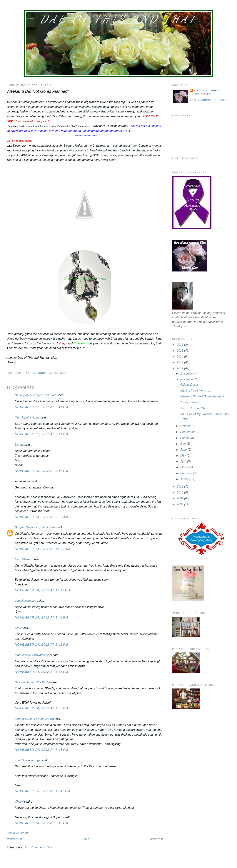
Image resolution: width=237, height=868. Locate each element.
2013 (181, 362)
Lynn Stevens (24, 559)
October (186, 426)
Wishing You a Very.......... (196, 391)
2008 (181, 504)
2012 (181, 368)
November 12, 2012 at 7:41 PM (41, 434)
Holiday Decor (189, 385)
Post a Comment (17, 833)
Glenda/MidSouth (207, 90)
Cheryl (19, 802)
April (184, 461)
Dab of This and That (118, 19)
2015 (181, 351)
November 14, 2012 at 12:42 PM (42, 590)
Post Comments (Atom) (40, 847)
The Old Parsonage (28, 760)
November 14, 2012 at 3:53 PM (41, 672)
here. (134, 146)
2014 (181, 357)
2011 (181, 487)
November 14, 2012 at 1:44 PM (41, 617)
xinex (18, 628)
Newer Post (14, 839)
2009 (181, 498)
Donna (19, 445)
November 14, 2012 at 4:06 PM (41, 708)
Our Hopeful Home (27, 417)
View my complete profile (210, 100)
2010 (181, 492)
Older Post (156, 839)
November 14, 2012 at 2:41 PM (41, 645)
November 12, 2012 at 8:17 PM (41, 471)
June (184, 450)
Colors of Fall (188, 402)
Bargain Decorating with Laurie (35, 527)
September (188, 432)
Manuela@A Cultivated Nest (33, 655)
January (186, 479)
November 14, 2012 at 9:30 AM (41, 517)
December (188, 374)
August (185, 438)
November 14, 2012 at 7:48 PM (41, 750)
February (187, 473)
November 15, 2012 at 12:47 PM (42, 791)
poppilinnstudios (25, 601)
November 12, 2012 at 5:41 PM (41, 407)
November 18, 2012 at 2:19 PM (41, 823)
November (188, 379)
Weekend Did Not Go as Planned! (202, 396)
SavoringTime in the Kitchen (33, 682)
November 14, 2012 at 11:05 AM (42, 549)
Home (85, 839)
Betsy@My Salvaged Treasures (36, 395)
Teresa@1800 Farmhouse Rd (34, 719)
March (185, 467)
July (183, 444)
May (184, 456)
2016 (181, 345)
